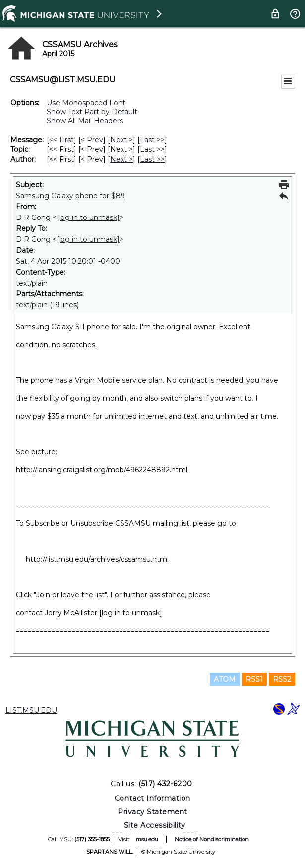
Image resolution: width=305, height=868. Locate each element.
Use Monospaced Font (86, 103)
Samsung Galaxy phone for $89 (70, 196)
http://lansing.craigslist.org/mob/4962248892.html (102, 470)
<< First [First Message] (61, 140)
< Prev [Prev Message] (92, 140)
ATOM (225, 679)
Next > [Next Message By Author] (122, 159)
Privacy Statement (152, 812)
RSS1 (254, 679)
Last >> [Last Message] (152, 140)
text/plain (32, 305)
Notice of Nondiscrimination (212, 839)
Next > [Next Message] (122, 140)
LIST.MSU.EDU (31, 710)
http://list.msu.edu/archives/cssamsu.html (97, 559)
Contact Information (152, 798)
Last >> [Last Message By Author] (152, 159)
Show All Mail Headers (85, 121)
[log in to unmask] (88, 217)
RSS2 (282, 679)
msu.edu (147, 839)
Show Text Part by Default (92, 112)
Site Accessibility (155, 825)
